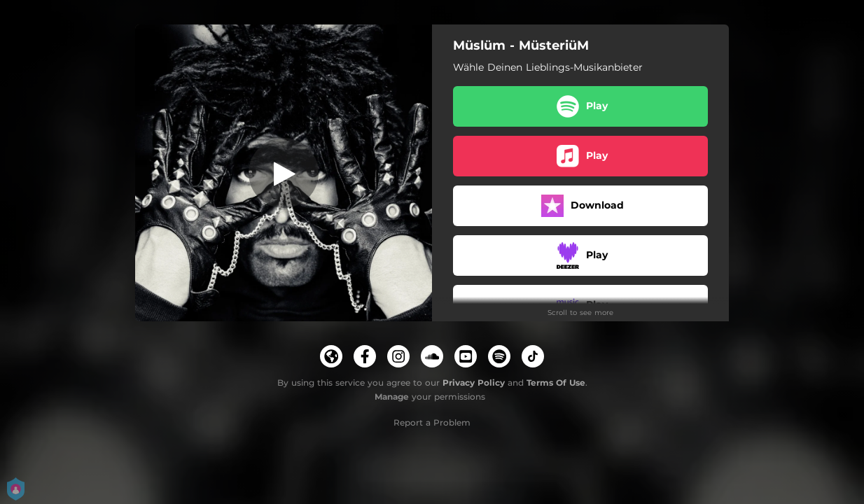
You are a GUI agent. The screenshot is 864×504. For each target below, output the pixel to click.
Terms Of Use (556, 383)
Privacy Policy (474, 383)
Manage (392, 397)
